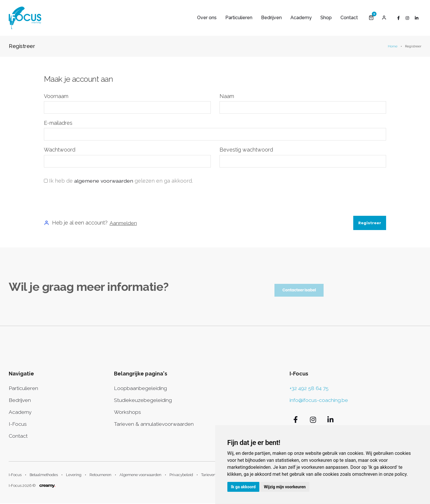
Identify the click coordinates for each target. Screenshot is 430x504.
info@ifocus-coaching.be (319, 400)
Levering (74, 475)
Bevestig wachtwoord (246, 150)
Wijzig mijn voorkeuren (286, 487)
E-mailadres (58, 123)
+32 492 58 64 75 (309, 388)
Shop (326, 18)
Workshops (128, 412)
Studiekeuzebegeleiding (143, 400)
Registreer (370, 223)
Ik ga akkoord (244, 487)
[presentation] (88, 200)
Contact (349, 18)
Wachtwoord (60, 150)
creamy (47, 486)
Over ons (207, 18)
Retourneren (100, 475)
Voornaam (56, 96)
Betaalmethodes (44, 475)
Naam (227, 96)
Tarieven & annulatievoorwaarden (154, 424)
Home (393, 47)
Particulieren (239, 18)
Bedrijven (271, 18)
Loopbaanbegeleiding (140, 388)
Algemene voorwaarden (140, 475)
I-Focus (18, 424)
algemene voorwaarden (104, 181)
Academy (301, 18)
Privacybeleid (181, 475)
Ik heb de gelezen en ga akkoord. (121, 181)
